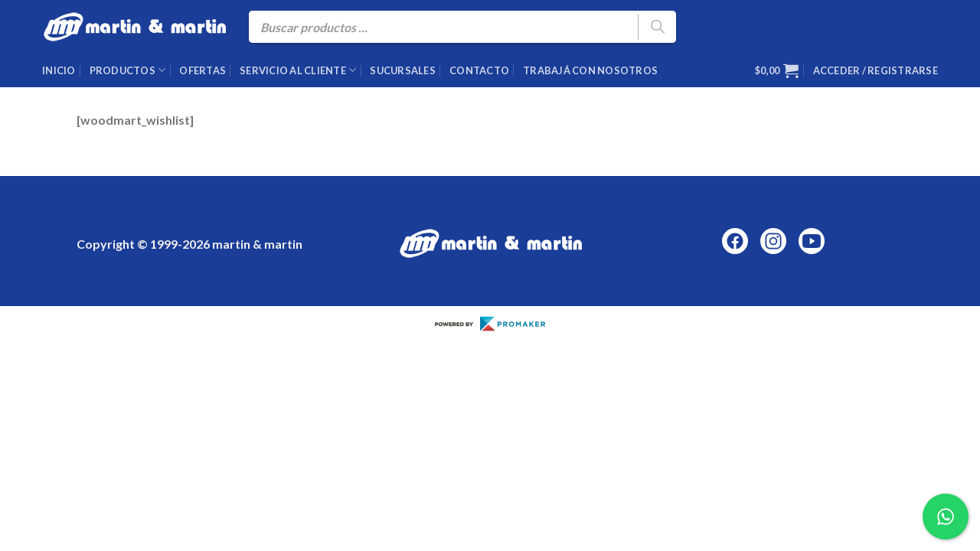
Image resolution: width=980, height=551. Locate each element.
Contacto (479, 70)
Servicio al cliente (298, 70)
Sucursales (403, 70)
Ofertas (203, 70)
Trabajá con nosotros (590, 70)
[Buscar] (657, 27)
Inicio (59, 70)
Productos (128, 70)
